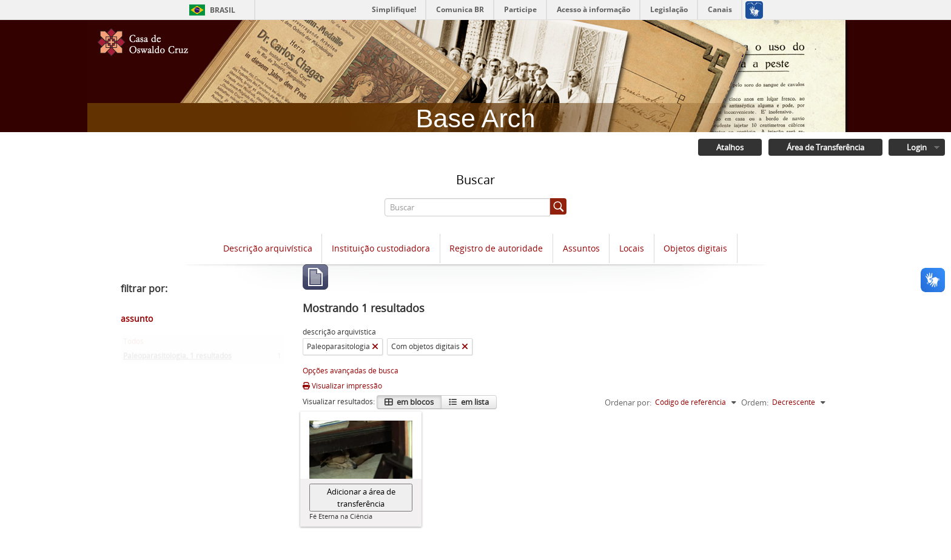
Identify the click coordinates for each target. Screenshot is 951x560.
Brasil (223, 10)
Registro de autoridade (496, 249)
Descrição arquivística (268, 249)
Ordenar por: (628, 403)
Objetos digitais (695, 249)
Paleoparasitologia (177, 359)
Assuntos (581, 249)
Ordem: (755, 403)
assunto (137, 319)
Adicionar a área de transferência (361, 498)
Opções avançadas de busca (351, 371)
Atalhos (729, 148)
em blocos (414, 402)
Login (916, 148)
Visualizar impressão (342, 386)
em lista (474, 402)
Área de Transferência (824, 148)
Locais (632, 249)
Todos (133, 345)
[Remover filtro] (375, 347)
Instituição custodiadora (381, 249)
